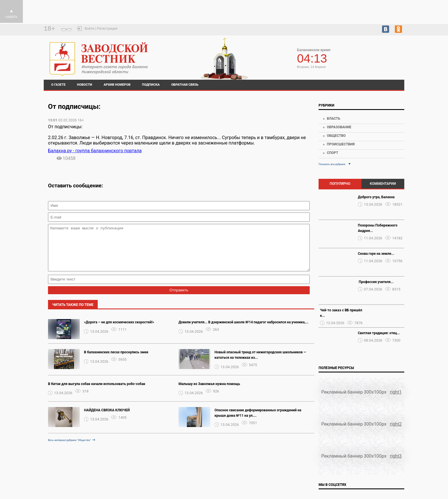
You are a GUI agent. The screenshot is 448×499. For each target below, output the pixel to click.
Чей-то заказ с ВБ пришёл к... (341, 313)
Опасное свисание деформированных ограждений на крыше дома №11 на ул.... (258, 421)
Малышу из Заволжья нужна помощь (209, 392)
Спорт (333, 153)
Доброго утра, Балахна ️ (377, 197)
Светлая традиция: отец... (379, 333)
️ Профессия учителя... (376, 282)
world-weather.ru (392, 61)
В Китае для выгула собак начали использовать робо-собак (97, 392)
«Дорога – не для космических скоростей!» (119, 331)
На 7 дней (392, 56)
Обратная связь (185, 85)
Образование (339, 127)
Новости (85, 85)
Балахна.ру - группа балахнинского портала (95, 151)
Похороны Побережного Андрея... (378, 228)
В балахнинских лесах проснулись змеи (116, 361)
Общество (336, 136)
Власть (334, 119)
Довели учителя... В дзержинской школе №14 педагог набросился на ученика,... (244, 331)
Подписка (151, 85)
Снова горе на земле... (376, 254)
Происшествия (341, 144)
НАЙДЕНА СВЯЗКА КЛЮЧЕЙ (107, 419)
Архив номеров (117, 85)
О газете (58, 85)
